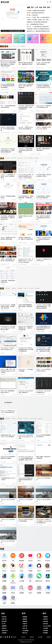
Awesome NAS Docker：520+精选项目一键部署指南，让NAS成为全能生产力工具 (44, 86)
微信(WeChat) (39, 581)
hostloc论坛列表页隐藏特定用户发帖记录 (44, 436)
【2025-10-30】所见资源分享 (8, 520)
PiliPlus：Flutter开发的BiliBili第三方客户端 (44, 370)
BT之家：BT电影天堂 (32, 15)
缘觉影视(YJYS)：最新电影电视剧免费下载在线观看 (38, 31)
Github (39, 571)
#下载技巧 (20, 525)
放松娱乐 (13, 603)
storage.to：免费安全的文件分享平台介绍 (44, 260)
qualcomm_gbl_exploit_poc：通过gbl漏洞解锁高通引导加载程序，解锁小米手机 (26, 458)
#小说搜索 (25, 68)
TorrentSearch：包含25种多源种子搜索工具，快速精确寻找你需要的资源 (8, 150)
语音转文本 (5, 630)
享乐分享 (32, 640)
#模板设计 (38, 111)
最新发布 (4, 46)
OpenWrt (4, 561)
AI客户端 (32, 288)
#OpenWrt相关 (4, 440)
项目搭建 (46, 630)
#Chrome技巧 (3, 462)
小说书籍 (48, 571)
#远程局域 (3, 132)
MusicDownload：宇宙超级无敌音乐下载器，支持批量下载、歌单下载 (8, 306)
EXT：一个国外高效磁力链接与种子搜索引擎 (8, 106)
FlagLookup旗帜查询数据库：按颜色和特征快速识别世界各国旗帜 (8, 86)
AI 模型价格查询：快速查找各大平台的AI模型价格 (43, 197)
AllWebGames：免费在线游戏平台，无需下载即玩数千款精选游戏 (26, 86)
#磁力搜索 (3, 111)
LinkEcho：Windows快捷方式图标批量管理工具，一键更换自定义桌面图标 (44, 306)
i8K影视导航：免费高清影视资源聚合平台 (8, 281)
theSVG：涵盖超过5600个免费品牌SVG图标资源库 (8, 238)
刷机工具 (25, 633)
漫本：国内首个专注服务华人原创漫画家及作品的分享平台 (43, 218)
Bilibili (30, 593)
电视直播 (39, 593)
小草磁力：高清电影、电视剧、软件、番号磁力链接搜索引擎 (38, 20)
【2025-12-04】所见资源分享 (44, 479)
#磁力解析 (7, 154)
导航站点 (4, 628)
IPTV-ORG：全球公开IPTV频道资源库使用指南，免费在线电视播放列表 (26, 107)
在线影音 (8, 158)
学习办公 (13, 593)
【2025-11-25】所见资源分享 (8, 500)
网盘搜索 (30, 158)
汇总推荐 (46, 628)
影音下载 (48, 581)
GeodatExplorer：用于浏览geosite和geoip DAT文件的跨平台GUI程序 (8, 328)
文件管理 (48, 593)
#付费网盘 (20, 243)
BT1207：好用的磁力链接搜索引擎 (8, 197)
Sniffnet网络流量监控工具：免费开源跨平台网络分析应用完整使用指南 (44, 328)
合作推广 (15, 637)
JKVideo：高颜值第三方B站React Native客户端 (44, 128)
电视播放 (46, 633)
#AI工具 (42, 68)
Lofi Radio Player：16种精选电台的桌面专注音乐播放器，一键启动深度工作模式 (44, 349)
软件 (15, 46)
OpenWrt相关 (33, 419)
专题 (2, 549)
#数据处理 (3, 154)
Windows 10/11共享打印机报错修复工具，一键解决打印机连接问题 (26, 328)
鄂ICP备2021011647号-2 (26, 642)
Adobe (22, 571)
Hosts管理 (22, 581)
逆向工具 (25, 628)
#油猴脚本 (20, 310)
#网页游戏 (20, 89)
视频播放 (8, 288)
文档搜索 (4, 633)
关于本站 (23, 637)
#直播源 (20, 111)
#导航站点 (3, 284)
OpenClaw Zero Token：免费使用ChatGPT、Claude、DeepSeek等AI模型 (26, 261)
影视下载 (14, 158)
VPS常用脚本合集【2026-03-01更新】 (8, 479)
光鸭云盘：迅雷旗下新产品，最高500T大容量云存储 (26, 238)
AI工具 (25, 158)
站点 (11, 46)
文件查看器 (25, 630)
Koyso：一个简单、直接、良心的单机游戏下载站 (38, 17)
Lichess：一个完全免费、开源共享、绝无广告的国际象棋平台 (8, 176)
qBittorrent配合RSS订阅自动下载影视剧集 (26, 520)
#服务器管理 (7, 132)
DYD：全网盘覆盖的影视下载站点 (35, 24)
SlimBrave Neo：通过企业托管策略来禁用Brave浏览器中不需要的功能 (26, 349)
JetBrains (13, 571)
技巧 (18, 46)
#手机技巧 (20, 462)
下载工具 (26, 288)
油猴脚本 (14, 288)
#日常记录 (3, 503)
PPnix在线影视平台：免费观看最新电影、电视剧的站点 (26, 197)
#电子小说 (20, 68)
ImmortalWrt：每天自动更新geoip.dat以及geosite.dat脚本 (26, 437)
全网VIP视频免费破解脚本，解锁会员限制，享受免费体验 (26, 306)
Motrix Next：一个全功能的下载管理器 (26, 370)
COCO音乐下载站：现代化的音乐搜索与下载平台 (44, 175)
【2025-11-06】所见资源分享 (44, 500)
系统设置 (20, 419)
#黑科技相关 (24, 264)
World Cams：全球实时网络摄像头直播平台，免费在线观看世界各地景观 (8, 64)
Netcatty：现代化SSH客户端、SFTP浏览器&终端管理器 (8, 129)
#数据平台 (38, 68)
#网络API (20, 180)
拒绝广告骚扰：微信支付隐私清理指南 (43, 457)
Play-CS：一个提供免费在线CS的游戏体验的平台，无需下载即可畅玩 (38, 27)
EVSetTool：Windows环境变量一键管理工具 (26, 392)
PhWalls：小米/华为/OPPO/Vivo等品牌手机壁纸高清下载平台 (44, 239)
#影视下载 (7, 264)
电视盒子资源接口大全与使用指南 (25, 217)
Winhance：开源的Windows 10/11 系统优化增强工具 (8, 412)
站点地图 (40, 637)
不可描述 (30, 571)
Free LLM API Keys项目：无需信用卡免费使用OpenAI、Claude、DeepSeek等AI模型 (26, 176)
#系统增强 (38, 310)
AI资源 (4, 603)
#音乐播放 (3, 310)
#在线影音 (38, 154)
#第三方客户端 (39, 132)
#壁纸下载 (38, 243)
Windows (48, 561)
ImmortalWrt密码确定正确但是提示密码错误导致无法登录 (26, 480)
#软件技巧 (38, 462)
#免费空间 (25, 243)
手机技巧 (14, 419)
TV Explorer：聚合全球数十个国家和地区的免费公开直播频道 (26, 150)
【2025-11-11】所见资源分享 (26, 500)
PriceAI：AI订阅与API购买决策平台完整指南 (43, 63)
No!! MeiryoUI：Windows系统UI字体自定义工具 (8, 349)
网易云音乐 (22, 561)
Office (39, 561)
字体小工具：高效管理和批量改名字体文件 (8, 392)
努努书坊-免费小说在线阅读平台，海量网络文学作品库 (26, 63)
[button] (23, 19)
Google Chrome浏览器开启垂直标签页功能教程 (8, 457)
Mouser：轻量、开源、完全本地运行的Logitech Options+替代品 (8, 371)
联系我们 (49, 637)
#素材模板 (43, 111)
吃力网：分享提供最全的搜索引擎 (35, 13)
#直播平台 (7, 68)
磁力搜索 (20, 158)
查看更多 (23, 46)
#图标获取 (7, 89)
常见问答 (32, 637)
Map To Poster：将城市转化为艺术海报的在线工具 (44, 106)
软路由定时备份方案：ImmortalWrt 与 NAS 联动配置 (8, 436)
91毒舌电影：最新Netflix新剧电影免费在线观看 (38, 29)
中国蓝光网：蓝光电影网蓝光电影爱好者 (37, 22)
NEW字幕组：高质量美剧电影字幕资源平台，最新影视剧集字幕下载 (8, 218)
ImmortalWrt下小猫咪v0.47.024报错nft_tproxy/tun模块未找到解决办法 (44, 521)
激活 (30, 581)
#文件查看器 (3, 332)
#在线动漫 (38, 221)
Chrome (4, 571)
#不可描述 (3, 483)
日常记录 (26, 419)
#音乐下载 (43, 180)
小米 (13, 561)
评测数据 (4, 581)
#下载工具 (7, 310)
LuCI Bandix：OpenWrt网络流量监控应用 (43, 392)
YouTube (30, 561)
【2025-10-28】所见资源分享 (8, 542)
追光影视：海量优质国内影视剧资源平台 (43, 149)
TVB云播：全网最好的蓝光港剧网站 (36, 10)
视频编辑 (20, 288)
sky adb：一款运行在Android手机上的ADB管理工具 (26, 128)
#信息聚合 (3, 68)
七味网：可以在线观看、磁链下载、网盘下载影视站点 (8, 260)
